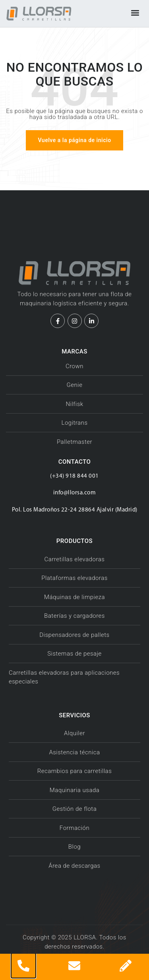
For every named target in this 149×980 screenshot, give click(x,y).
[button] (135, 13)
